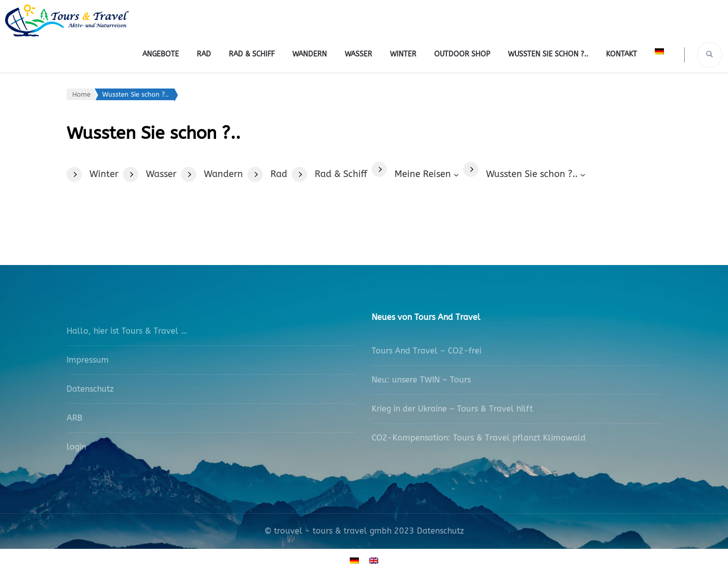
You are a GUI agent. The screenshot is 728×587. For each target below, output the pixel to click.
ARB (74, 418)
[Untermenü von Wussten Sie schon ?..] (536, 174)
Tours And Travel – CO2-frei (427, 351)
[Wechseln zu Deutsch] (354, 560)
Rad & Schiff (252, 54)
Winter (403, 54)
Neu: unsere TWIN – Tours (421, 380)
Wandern (310, 54)
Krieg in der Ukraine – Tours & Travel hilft (452, 409)
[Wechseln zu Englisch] (374, 560)
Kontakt (621, 54)
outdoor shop (462, 54)
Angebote (161, 54)
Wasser (358, 54)
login (76, 447)
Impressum (88, 360)
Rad (204, 54)
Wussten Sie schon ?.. (548, 54)
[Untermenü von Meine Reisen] (427, 174)
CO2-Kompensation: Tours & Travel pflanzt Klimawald (479, 438)
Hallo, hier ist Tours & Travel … (127, 331)
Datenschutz (90, 389)
